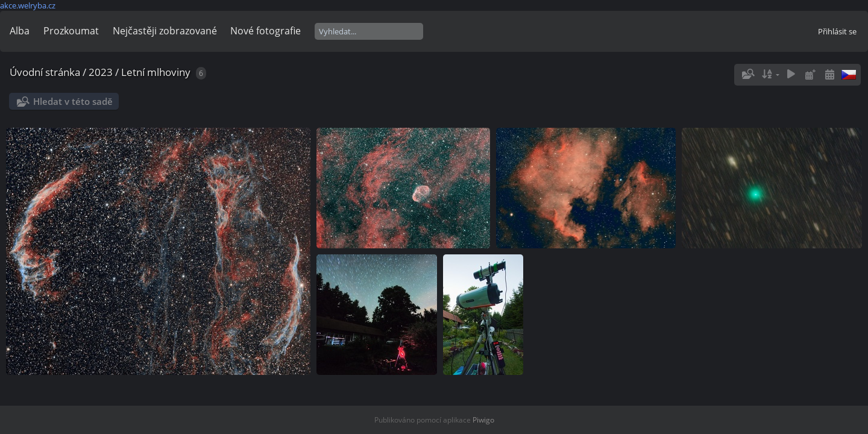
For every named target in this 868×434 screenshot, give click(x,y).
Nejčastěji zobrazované (165, 31)
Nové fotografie (266, 31)
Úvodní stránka (45, 72)
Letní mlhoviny (156, 72)
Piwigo (483, 420)
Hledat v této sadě (73, 101)
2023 (101, 72)
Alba (20, 31)
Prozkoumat (71, 31)
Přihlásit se (837, 31)
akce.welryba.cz (28, 5)
